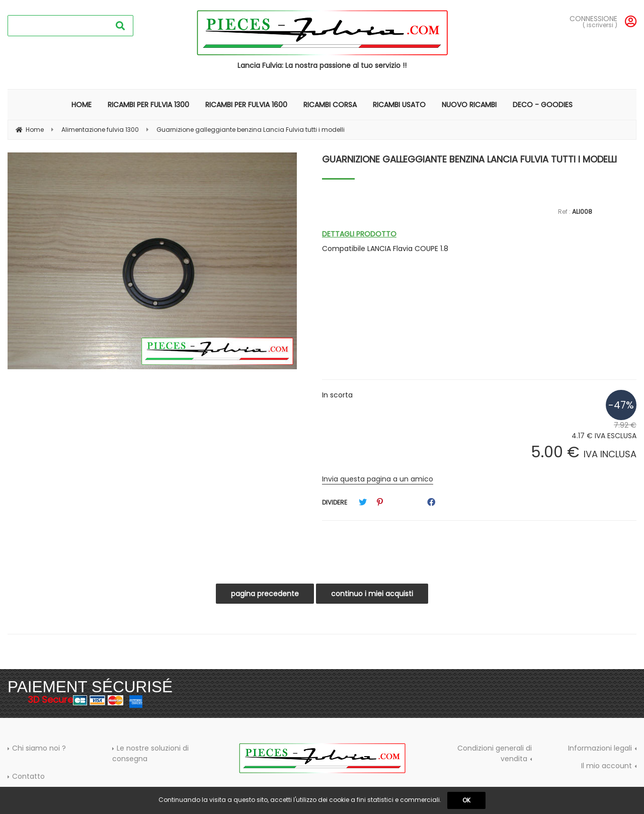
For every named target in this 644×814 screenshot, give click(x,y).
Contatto (28, 776)
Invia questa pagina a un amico (378, 479)
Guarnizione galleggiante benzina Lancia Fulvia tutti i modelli (469, 159)
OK (466, 800)
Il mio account (607, 766)
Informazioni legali (600, 748)
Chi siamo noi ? (39, 748)
